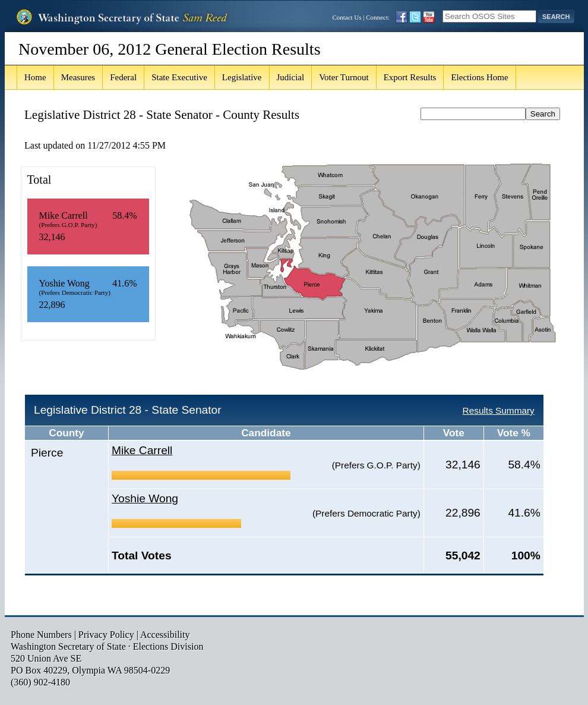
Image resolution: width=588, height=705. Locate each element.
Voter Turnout (344, 77)
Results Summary (499, 410)
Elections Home (479, 77)
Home (35, 77)
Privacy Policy (106, 635)
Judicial (291, 77)
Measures (78, 77)
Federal (123, 77)
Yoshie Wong (145, 498)
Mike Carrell (142, 450)
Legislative (242, 77)
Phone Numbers (41, 635)
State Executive (179, 77)
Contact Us (347, 17)
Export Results (410, 77)
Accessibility (165, 635)
